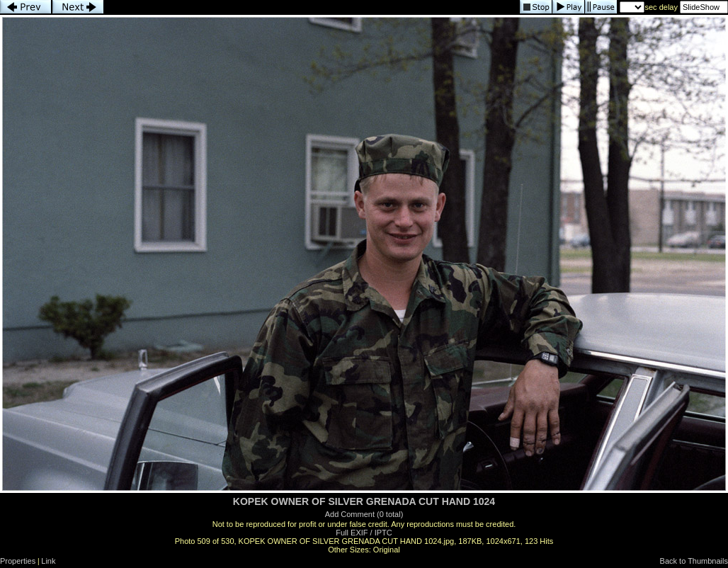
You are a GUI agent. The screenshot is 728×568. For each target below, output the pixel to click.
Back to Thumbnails (694, 561)
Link (48, 561)
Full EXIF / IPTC (364, 533)
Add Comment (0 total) (364, 514)
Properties (18, 561)
